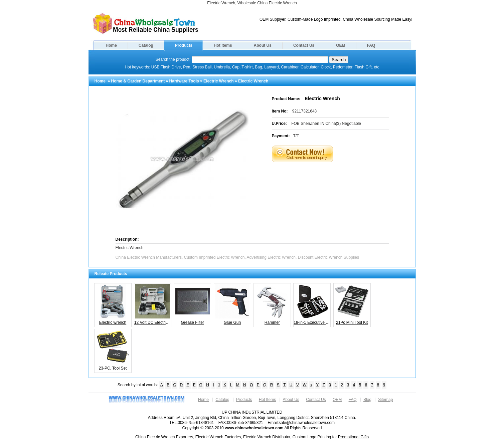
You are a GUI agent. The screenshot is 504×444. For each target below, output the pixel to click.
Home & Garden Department (138, 81)
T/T (296, 136)
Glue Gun (232, 304)
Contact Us (304, 45)
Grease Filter (193, 304)
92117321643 (304, 111)
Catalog (146, 45)
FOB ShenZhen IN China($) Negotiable (326, 124)
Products (184, 45)
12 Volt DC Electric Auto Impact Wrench (153, 304)
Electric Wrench (218, 81)
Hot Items (223, 45)
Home (111, 45)
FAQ (371, 45)
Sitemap (385, 400)
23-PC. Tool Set (113, 350)
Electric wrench (113, 304)
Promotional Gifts (353, 437)
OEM (341, 45)
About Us (263, 45)
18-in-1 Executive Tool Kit (312, 304)
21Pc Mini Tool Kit (352, 304)
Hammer (272, 304)
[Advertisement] (339, 179)
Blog (367, 400)
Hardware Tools (184, 81)
